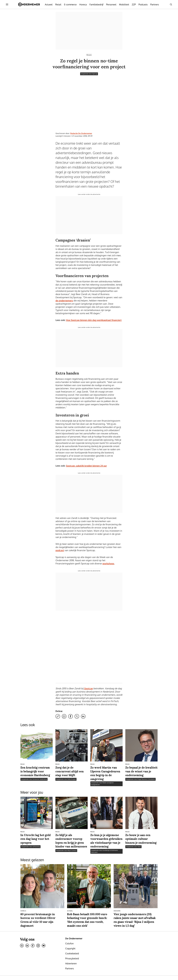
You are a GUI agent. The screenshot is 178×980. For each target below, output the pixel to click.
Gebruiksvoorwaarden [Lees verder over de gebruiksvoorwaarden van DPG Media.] (109, 965)
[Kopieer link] (58, 687)
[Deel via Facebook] (70, 687)
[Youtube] (44, 916)
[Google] (22, 916)
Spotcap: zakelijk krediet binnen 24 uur (86, 466)
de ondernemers (64, 300)
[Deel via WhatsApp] (64, 687)
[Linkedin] (27, 916)
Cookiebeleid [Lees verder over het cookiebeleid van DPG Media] (66, 965)
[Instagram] (38, 916)
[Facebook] (33, 916)
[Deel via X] (77, 687)
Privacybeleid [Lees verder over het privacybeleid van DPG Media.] (77, 965)
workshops (108, 563)
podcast (60, 550)
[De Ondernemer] (29, 4)
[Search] (171, 4)
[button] (91, 965)
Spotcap (88, 659)
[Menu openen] (7, 4)
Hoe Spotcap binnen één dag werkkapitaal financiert (94, 320)
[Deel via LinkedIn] (83, 687)
